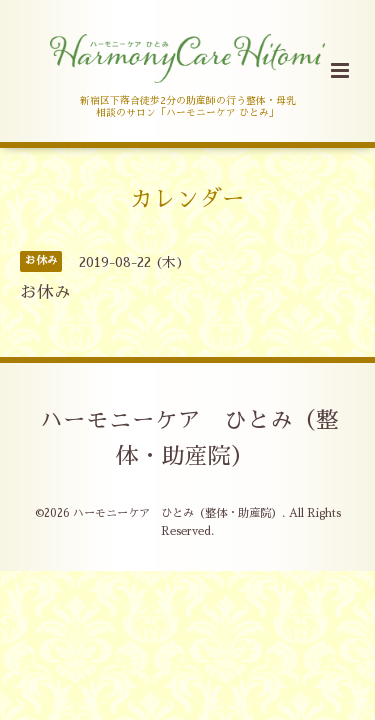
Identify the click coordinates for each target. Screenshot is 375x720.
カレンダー (187, 198)
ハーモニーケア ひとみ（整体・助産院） (189, 438)
